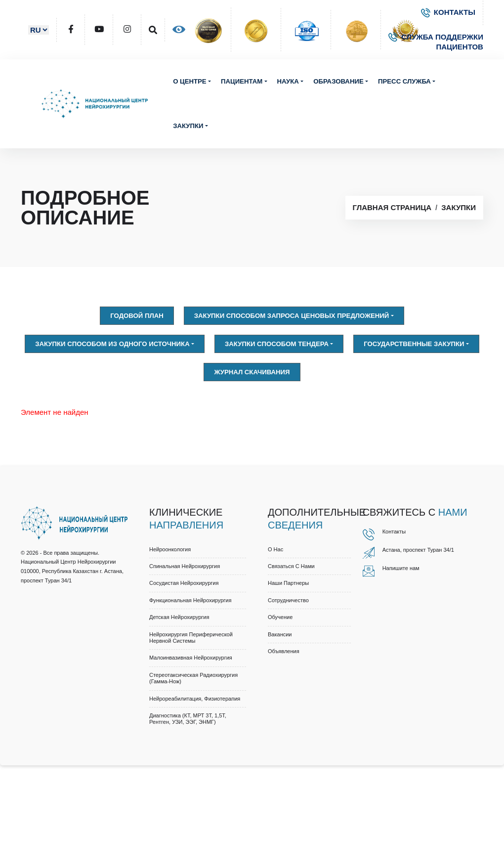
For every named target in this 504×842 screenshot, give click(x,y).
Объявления (284, 651)
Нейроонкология (170, 549)
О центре (190, 81)
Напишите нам (401, 568)
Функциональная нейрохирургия (190, 600)
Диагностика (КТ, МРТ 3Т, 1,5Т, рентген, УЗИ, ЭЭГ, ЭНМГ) (188, 719)
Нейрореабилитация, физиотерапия (195, 699)
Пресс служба (404, 81)
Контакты (394, 532)
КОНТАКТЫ (448, 12)
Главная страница (392, 207)
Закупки (188, 126)
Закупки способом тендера (277, 344)
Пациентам (242, 81)
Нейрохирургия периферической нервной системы (191, 638)
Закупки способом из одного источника (112, 344)
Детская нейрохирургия (179, 617)
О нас (275, 549)
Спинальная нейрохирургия (185, 566)
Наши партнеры (288, 583)
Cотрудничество (288, 600)
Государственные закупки (414, 344)
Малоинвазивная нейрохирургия (191, 658)
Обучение (280, 617)
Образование (338, 81)
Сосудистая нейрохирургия (184, 583)
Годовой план (137, 316)
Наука (288, 81)
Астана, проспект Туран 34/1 (418, 550)
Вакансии (280, 634)
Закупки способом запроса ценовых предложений (292, 316)
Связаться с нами (291, 566)
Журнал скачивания (252, 372)
